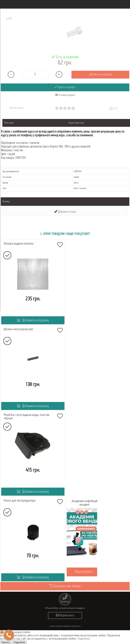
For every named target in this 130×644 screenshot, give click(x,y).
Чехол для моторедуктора (20, 501)
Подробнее (84, 639)
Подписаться (65, 615)
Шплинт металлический (18, 329)
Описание (9, 123)
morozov (78, 626)
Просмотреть (84, 572)
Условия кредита (65, 95)
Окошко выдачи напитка (19, 244)
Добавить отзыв (65, 212)
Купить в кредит (65, 87)
